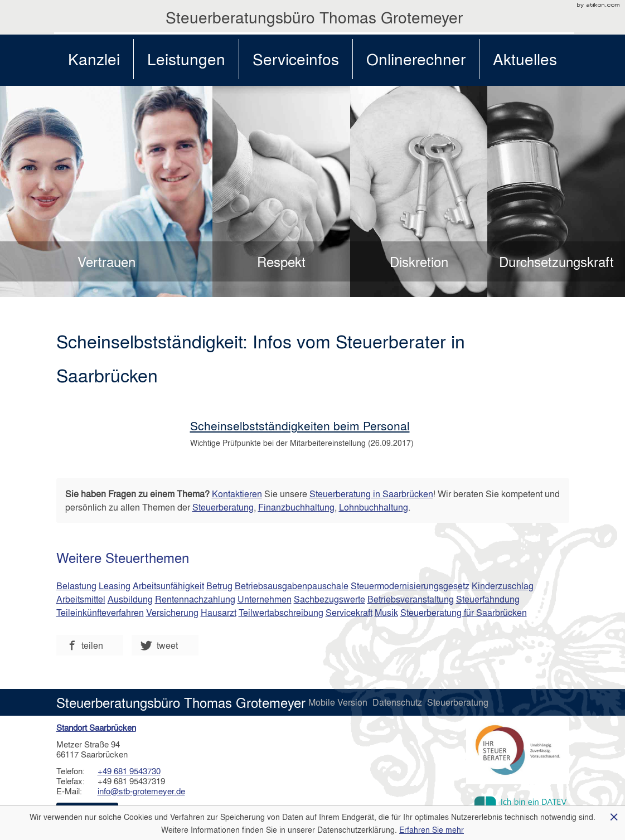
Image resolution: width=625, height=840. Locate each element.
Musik (386, 612)
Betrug (219, 586)
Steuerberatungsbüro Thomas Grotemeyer (314, 17)
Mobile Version (339, 702)
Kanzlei (94, 59)
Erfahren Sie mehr (432, 829)
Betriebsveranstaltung (411, 599)
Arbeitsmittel (81, 599)
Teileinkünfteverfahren (100, 612)
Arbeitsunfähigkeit (168, 586)
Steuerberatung (223, 507)
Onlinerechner (416, 59)
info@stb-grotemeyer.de (141, 791)
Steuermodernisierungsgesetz (410, 586)
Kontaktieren (237, 494)
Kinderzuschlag (503, 586)
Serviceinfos (296, 59)
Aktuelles (525, 59)
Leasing (115, 586)
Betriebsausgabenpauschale (292, 586)
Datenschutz (398, 702)
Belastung (76, 586)
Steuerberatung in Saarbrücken (371, 494)
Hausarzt (219, 612)
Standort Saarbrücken (96, 727)
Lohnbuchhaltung (374, 507)
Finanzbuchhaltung (296, 507)
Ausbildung (130, 599)
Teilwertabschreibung (281, 612)
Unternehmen (265, 599)
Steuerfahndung (488, 599)
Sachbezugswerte (330, 599)
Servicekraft (349, 612)
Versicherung (172, 612)
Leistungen (186, 59)
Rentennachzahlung (195, 599)
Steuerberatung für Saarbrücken (464, 612)
